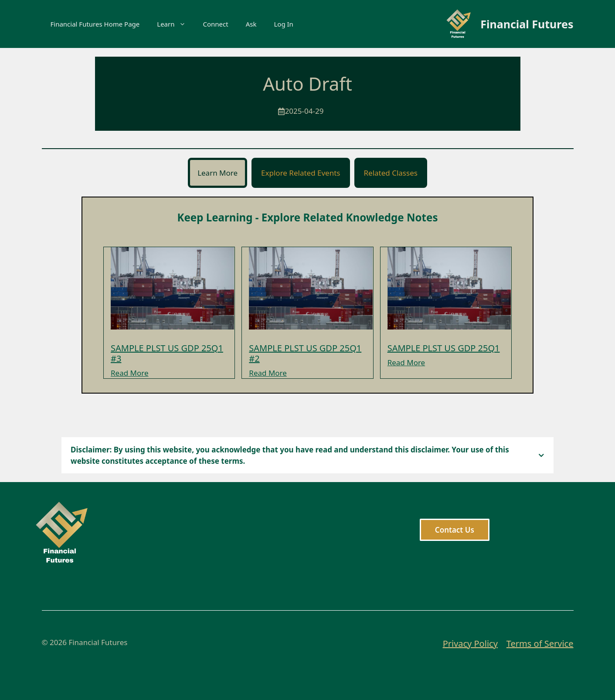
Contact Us (455, 530)
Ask (251, 24)
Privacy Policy (470, 644)
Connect (216, 24)
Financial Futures (527, 24)
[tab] (217, 173)
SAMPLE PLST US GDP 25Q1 (444, 348)
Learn (175, 24)
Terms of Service (540, 644)
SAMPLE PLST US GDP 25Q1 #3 (167, 353)
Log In (283, 24)
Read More (130, 373)
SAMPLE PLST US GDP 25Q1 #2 (305, 353)
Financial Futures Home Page (95, 24)
